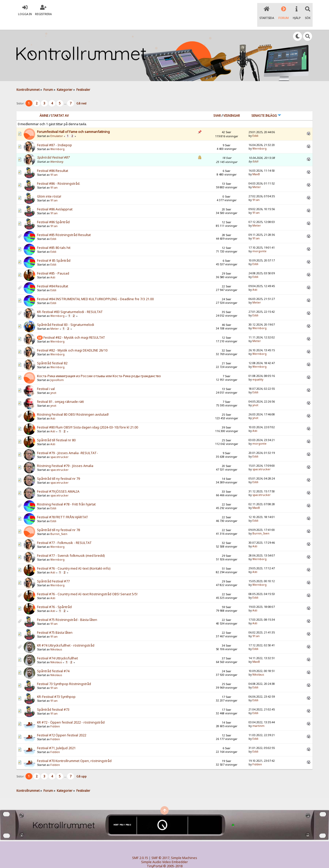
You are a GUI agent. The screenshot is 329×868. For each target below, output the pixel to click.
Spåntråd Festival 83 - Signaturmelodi (66, 314)
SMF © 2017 (160, 847)
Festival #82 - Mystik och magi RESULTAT (74, 327)
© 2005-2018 (173, 855)
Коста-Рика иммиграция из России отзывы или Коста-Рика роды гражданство (99, 365)
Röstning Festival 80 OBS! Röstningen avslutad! (73, 404)
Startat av (60, 105)
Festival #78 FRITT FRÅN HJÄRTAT (63, 507)
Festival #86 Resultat (53, 160)
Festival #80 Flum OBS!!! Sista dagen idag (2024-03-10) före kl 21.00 (88, 417)
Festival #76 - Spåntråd (54, 596)
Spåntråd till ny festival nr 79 (58, 468)
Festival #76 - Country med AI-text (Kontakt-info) (74, 558)
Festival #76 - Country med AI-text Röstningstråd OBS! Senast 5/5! (87, 584)
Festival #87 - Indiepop (54, 135)
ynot (53, 382)
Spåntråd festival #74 (53, 661)
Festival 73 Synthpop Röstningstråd (64, 673)
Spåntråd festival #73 (53, 699)
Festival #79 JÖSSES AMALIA (58, 481)
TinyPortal (155, 855)
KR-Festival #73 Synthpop (56, 686)
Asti (53, 267)
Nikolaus (56, 639)
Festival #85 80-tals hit (54, 237)
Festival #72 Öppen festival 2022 (62, 725)
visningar (232, 105)
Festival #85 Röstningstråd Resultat (64, 224)
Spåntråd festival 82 (52, 353)
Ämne (44, 105)
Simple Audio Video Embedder (164, 851)
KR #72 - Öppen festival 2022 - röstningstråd (71, 712)
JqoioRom (57, 369)
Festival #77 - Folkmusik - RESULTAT (64, 532)
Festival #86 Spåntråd (53, 212)
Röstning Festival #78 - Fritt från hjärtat (66, 494)
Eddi (255, 125)
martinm (258, 715)
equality (258, 369)
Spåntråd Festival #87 (53, 147)
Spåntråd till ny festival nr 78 (58, 519)
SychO (180, 859)
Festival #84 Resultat (53, 276)
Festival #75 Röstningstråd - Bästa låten (67, 609)
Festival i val (46, 378)
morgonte (259, 240)
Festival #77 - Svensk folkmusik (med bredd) (71, 545)
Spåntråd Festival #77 (53, 571)
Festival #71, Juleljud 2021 (56, 738)
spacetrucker (60, 446)
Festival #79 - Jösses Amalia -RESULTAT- (67, 442)
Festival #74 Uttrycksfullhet (57, 648)
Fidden (55, 716)
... (66, 93)
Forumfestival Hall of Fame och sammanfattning (73, 121)
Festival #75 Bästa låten (55, 622)
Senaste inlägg (266, 105)
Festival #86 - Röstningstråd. (59, 173)
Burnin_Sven (59, 523)
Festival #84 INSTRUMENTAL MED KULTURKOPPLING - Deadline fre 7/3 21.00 (95, 289)
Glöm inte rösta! (49, 186)
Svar (217, 105)
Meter (257, 176)
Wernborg (57, 139)
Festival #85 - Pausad (53, 263)
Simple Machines (184, 847)
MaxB (256, 163)
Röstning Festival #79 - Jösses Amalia (65, 455)
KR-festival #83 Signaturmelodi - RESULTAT (70, 301)
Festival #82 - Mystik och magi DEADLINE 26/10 (72, 340)
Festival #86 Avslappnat (55, 199)
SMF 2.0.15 (140, 847)
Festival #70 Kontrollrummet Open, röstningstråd (74, 750)
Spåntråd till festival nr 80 (56, 430)
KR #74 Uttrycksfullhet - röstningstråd (66, 635)
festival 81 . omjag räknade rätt (60, 391)
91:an (54, 164)
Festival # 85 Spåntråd (54, 250)
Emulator (57, 125)
